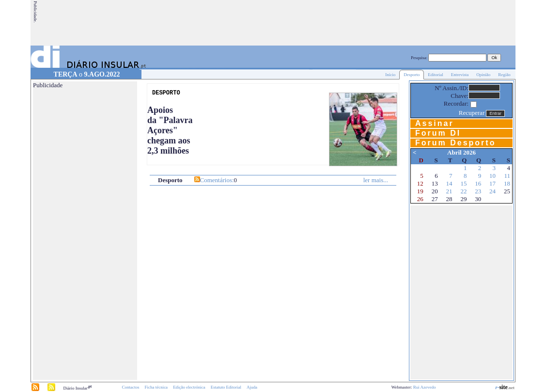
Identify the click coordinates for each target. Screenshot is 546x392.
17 (492, 183)
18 (507, 183)
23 (478, 191)
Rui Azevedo (425, 387)
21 (449, 191)
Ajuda (252, 387)
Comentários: (217, 180)
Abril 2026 (461, 152)
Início (390, 75)
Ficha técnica (156, 387)
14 (449, 183)
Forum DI (438, 133)
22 (463, 191)
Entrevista (460, 75)
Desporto (412, 75)
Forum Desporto (455, 143)
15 (463, 183)
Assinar (435, 123)
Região (504, 75)
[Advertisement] (338, 23)
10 (492, 176)
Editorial (436, 75)
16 (478, 183)
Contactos (130, 387)
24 (492, 191)
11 (507, 176)
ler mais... (376, 180)
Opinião (483, 75)
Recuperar (472, 113)
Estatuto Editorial (226, 387)
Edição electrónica (189, 387)
